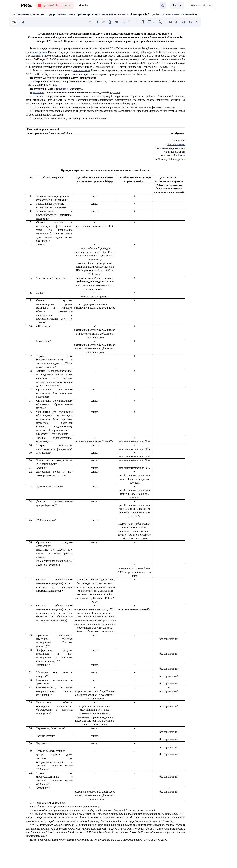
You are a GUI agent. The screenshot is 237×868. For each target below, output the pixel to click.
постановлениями (37, 52)
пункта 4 (52, 78)
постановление (82, 70)
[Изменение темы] (163, 5)
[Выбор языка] (177, 5)
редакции (115, 92)
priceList (83, 5)
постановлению (176, 144)
